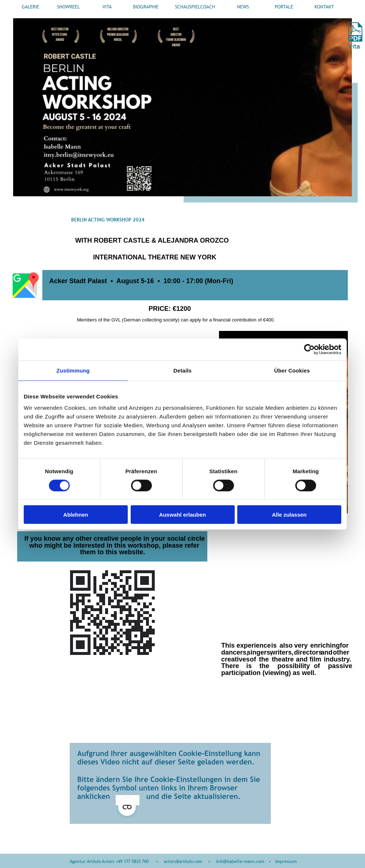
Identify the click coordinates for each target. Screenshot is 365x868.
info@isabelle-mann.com (240, 861)
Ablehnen (76, 515)
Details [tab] (182, 370)
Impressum (286, 861)
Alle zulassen (289, 515)
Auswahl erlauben (182, 515)
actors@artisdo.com (183, 861)
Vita (355, 46)
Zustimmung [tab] (73, 370)
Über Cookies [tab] (292, 370)
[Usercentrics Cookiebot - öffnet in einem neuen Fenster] (309, 349)
